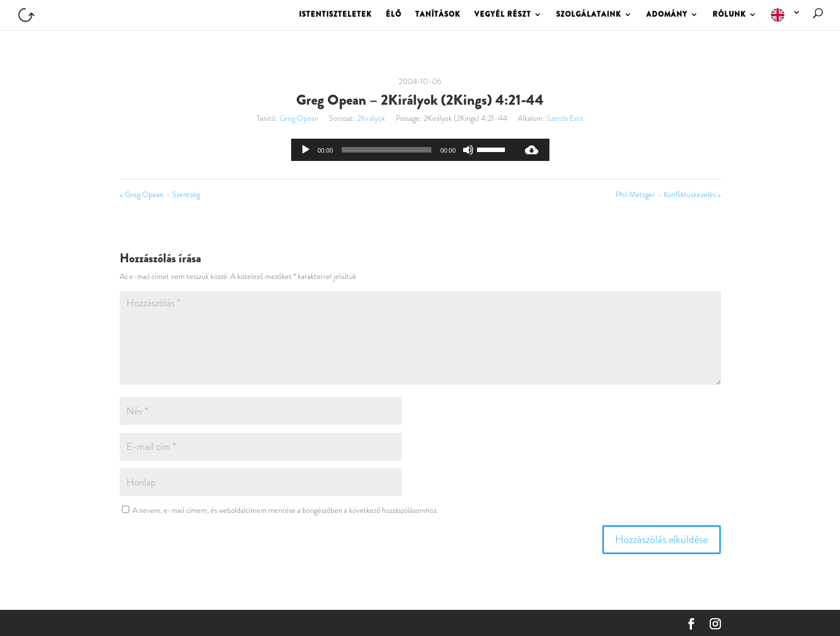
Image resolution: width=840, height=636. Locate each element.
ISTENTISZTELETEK (335, 15)
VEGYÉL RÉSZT (503, 15)
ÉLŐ (394, 15)
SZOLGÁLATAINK (589, 15)
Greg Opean (299, 118)
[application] (402, 150)
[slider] (387, 150)
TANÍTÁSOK (438, 15)
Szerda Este (565, 118)
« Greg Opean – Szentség (160, 194)
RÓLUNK (729, 15)
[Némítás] (468, 150)
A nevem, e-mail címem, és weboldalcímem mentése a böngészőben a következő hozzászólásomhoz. (285, 510)
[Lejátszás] (306, 150)
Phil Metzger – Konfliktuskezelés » (668, 194)
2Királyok (371, 118)
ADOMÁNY (667, 15)
